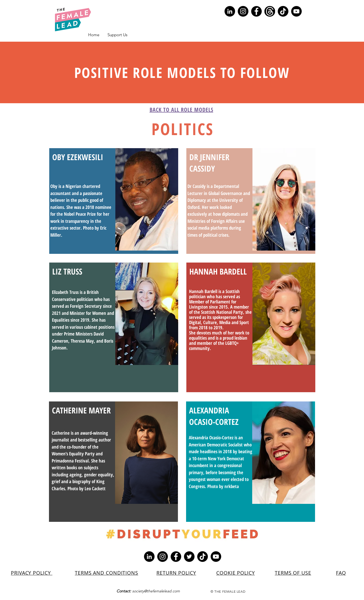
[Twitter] (189, 557)
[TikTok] (283, 11)
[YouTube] (296, 11)
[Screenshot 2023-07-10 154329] (270, 11)
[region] (114, 201)
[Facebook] (256, 11)
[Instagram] (243, 11)
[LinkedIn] (230, 11)
